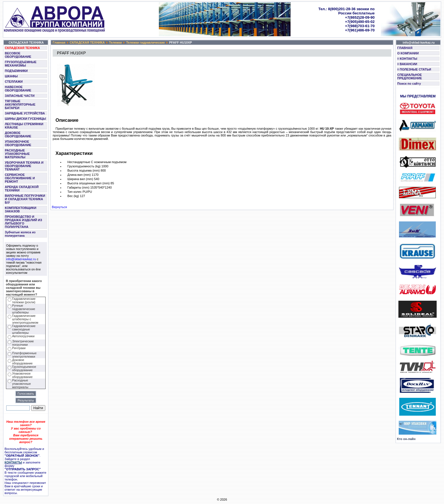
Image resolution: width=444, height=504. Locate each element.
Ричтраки (19, 348)
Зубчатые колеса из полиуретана (20, 234)
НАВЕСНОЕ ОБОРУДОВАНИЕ (18, 89)
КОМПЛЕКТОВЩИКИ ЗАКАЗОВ (21, 210)
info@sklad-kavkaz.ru (21, 259)
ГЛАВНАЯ (405, 48)
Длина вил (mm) (79, 175)
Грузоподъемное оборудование (24, 368)
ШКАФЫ (11, 76)
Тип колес (74, 192)
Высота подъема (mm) (84, 170)
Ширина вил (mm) (80, 179)
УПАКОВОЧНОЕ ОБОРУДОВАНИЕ (18, 143)
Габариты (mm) (78, 187)
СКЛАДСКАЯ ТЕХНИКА (22, 48)
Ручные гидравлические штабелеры (24, 309)
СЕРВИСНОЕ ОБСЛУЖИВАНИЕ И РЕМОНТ (20, 178)
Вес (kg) (73, 196)
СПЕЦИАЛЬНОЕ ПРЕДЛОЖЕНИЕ (410, 76)
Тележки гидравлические (145, 42)
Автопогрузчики (23, 336)
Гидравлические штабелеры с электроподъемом (25, 319)
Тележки (115, 42)
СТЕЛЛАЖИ (14, 82)
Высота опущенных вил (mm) (88, 183)
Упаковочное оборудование (22, 375)
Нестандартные (79, 162)
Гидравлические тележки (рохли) (24, 300)
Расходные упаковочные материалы (22, 384)
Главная (59, 42)
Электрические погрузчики (23, 343)
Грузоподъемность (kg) (84, 166)
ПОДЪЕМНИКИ (16, 71)
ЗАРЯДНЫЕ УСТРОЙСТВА (25, 113)
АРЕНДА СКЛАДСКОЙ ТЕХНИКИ (22, 189)
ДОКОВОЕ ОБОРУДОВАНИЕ (18, 134)
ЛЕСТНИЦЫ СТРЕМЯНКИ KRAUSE (24, 126)
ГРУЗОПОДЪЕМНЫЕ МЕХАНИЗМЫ (21, 64)
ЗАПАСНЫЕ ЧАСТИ (20, 96)
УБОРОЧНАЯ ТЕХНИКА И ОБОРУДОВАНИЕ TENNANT (24, 166)
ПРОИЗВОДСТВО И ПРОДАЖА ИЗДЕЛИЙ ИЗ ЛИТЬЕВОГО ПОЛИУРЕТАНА (24, 222)
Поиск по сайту (409, 84)
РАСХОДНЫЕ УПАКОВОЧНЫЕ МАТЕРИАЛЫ (17, 154)
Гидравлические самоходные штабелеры (24, 329)
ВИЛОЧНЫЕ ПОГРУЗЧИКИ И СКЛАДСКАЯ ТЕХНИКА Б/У (25, 199)
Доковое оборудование (22, 362)
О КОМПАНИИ (408, 53)
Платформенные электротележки (24, 355)
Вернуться (59, 207)
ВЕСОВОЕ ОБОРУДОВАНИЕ (18, 55)
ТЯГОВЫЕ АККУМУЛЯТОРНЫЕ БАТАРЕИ (20, 104)
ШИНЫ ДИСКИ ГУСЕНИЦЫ (25, 119)
